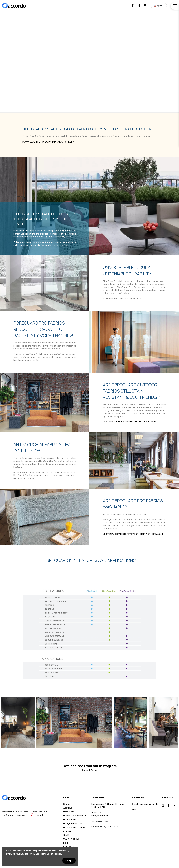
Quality (67, 835)
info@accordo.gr (100, 816)
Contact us (69, 847)
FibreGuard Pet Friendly (74, 827)
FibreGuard (69, 812)
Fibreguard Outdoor (73, 823)
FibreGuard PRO (71, 819)
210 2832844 (98, 813)
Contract (68, 831)
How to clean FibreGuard (75, 815)
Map (134, 810)
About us (68, 808)
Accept (69, 861)
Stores (67, 804)
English (159, 6)
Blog (66, 843)
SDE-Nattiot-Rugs (72, 839)
